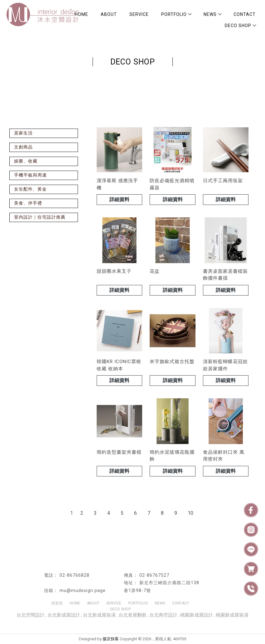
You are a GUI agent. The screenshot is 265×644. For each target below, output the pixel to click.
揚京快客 (111, 639)
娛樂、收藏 (26, 161)
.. (153, 639)
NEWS (212, 14)
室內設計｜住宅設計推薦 (40, 217)
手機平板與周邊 (30, 175)
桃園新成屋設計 (197, 615)
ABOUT (109, 14)
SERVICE (139, 14)
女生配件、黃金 (30, 189)
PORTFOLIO (176, 14)
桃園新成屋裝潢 (232, 615)
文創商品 (23, 147)
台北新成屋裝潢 (99, 615)
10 (190, 513)
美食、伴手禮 (28, 203)
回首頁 (57, 603)
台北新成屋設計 (64, 615)
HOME (75, 603)
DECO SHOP (240, 26)
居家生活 (23, 133)
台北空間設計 (31, 615)
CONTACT (245, 14)
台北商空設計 (163, 615)
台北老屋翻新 (132, 615)
